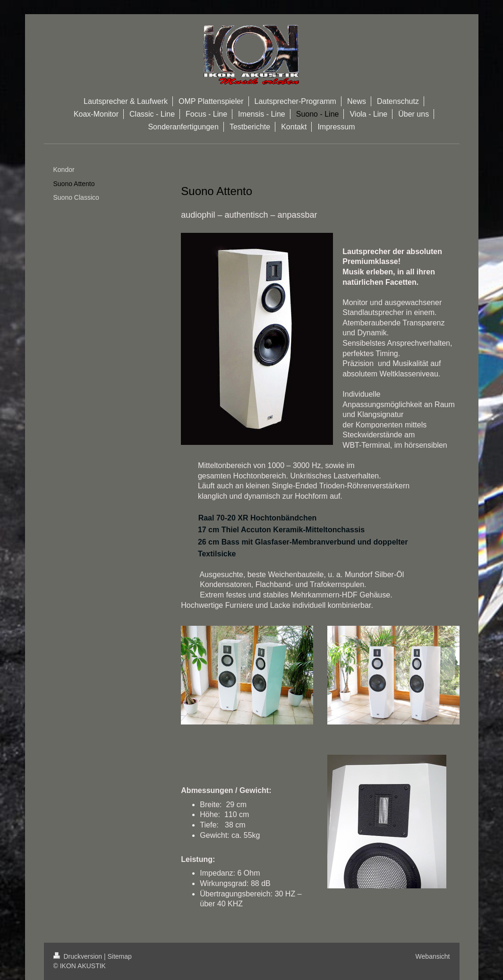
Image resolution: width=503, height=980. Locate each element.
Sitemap (120, 956)
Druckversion (79, 956)
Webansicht (433, 956)
